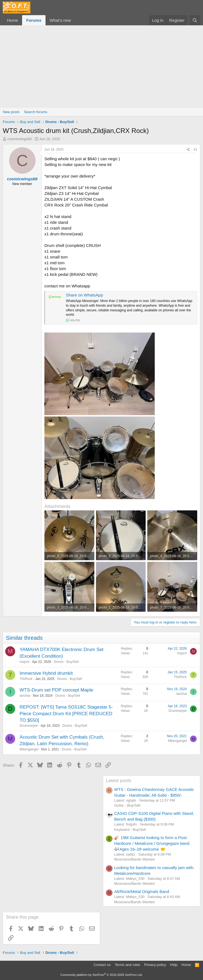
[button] (75, 20)
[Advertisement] (101, 67)
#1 (195, 149)
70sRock (26, 679)
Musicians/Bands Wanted (134, 859)
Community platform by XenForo (101, 975)
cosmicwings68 (20, 139)
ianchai (25, 696)
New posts (11, 112)
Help (174, 965)
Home (12, 20)
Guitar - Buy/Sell (127, 805)
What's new (60, 20)
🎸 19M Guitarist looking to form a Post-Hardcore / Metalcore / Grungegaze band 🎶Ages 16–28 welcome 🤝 (152, 843)
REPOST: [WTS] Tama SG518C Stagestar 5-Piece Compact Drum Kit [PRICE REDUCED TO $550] (66, 714)
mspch (24, 662)
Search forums (36, 112)
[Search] (195, 20)
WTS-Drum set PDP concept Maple (56, 690)
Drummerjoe (29, 726)
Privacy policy (155, 965)
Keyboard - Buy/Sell (130, 830)
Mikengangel (29, 749)
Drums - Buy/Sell (66, 662)
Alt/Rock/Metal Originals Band (142, 891)
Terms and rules (127, 965)
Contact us (102, 965)
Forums (34, 20)
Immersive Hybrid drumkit (46, 673)
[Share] (188, 150)
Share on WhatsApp (84, 295)
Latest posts (119, 781)
